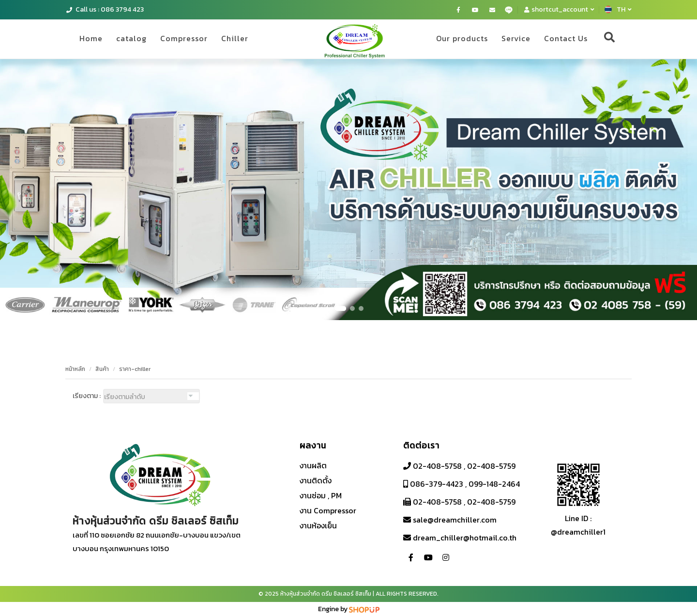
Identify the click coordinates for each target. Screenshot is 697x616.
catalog (131, 38)
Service (516, 38)
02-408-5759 (491, 466)
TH (618, 9)
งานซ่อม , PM (321, 495)
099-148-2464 (494, 484)
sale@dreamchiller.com (454, 520)
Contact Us (566, 38)
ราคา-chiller (135, 369)
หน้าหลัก (75, 369)
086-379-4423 (436, 484)
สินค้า (102, 369)
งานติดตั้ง (316, 480)
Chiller (235, 38)
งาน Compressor (328, 510)
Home (91, 38)
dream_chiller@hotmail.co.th (464, 538)
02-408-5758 (436, 466)
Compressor (184, 38)
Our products (462, 38)
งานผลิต (313, 465)
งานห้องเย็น (318, 525)
